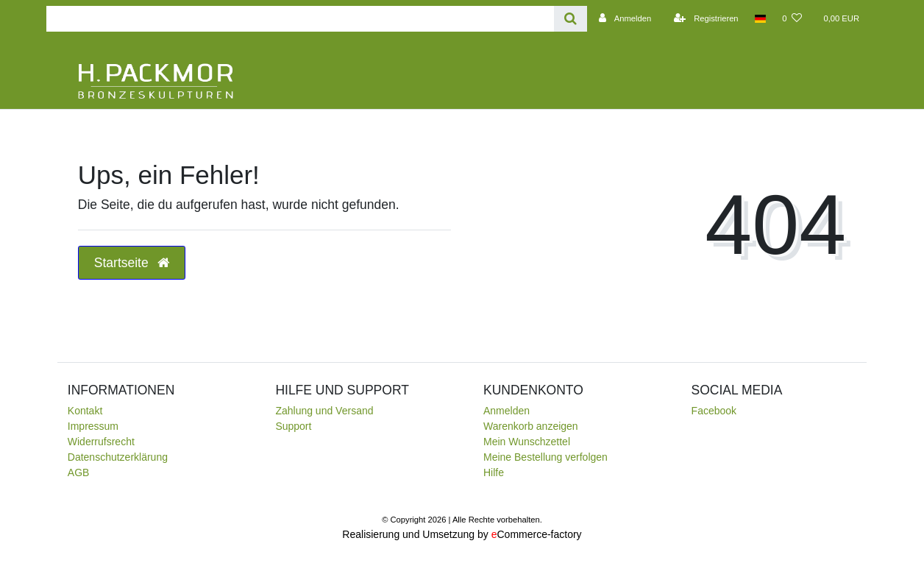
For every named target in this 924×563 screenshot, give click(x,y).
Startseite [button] (132, 263)
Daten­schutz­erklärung (118, 457)
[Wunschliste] (792, 18)
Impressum (93, 426)
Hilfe (494, 472)
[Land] (760, 18)
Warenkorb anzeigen (531, 426)
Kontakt (85, 411)
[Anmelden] (623, 18)
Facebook (714, 411)
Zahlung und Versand (324, 411)
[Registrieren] (704, 18)
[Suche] (571, 19)
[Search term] (300, 19)
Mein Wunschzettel (527, 442)
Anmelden (507, 411)
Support (293, 426)
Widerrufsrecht (101, 442)
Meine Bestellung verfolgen (545, 457)
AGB (79, 472)
